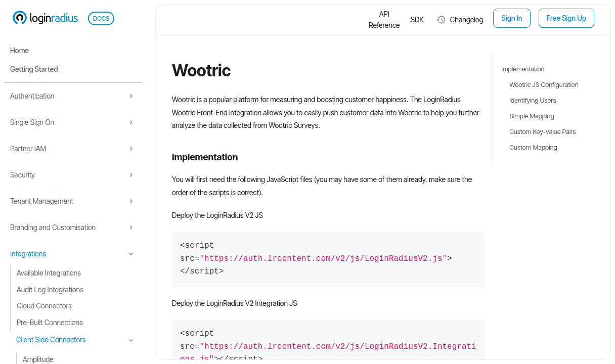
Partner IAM (28, 148)
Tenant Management (42, 201)
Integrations (28, 254)
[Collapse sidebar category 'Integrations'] (131, 254)
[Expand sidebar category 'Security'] (131, 175)
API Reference (384, 19)
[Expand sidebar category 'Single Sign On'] (131, 122)
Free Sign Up (566, 18)
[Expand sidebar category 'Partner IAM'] (131, 149)
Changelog (460, 20)
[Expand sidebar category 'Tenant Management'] (131, 201)
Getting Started (34, 69)
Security (23, 175)
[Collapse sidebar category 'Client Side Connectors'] (131, 340)
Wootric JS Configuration (544, 85)
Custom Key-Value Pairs (542, 132)
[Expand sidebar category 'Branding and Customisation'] (131, 227)
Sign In (512, 18)
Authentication (32, 96)
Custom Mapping (533, 147)
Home (19, 50)
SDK (417, 19)
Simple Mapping (532, 116)
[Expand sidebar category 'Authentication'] (131, 96)
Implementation (523, 69)
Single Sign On (32, 122)
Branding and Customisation (53, 227)
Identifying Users (533, 100)
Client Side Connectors (51, 339)
